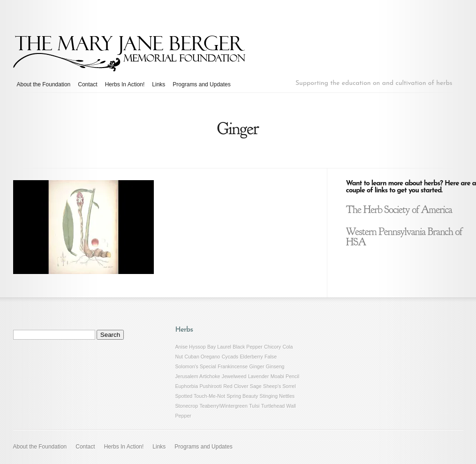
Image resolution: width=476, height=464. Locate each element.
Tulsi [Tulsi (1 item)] (254, 406)
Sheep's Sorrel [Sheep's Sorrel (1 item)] (280, 386)
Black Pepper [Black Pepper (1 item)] (247, 347)
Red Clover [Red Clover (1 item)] (236, 386)
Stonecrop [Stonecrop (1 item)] (187, 406)
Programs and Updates (201, 84)
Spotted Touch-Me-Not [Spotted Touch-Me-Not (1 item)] (200, 396)
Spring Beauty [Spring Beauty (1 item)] (242, 396)
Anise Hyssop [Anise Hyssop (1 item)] (191, 347)
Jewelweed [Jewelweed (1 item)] (234, 376)
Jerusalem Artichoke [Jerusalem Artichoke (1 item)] (198, 376)
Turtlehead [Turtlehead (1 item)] (273, 406)
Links (159, 84)
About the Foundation (44, 84)
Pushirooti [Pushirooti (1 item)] (210, 386)
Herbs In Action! (125, 84)
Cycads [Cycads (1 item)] (230, 357)
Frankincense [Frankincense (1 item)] (233, 366)
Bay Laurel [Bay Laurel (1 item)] (219, 347)
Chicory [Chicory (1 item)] (272, 347)
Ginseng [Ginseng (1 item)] (275, 366)
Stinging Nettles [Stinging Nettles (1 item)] (277, 396)
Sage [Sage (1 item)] (256, 386)
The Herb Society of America (399, 210)
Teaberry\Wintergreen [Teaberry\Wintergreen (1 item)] (223, 406)
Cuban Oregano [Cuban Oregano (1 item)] (202, 357)
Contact (87, 84)
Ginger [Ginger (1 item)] (257, 366)
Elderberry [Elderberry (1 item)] (252, 357)
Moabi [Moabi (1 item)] (277, 376)
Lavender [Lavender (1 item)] (258, 376)
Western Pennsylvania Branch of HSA (404, 237)
